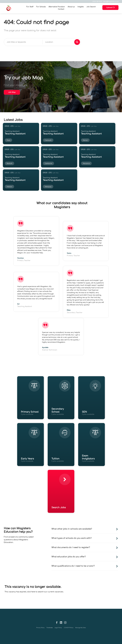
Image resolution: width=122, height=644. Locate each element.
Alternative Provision (57, 7)
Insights (81, 7)
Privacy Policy (40, 628)
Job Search (91, 7)
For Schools (41, 7)
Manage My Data (81, 628)
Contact (61, 9)
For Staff (30, 7)
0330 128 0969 (97, 2)
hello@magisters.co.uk (110, 2)
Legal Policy (58, 628)
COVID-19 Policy (69, 628)
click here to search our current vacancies (45, 592)
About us (71, 7)
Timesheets (50, 628)
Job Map (12, 92)
